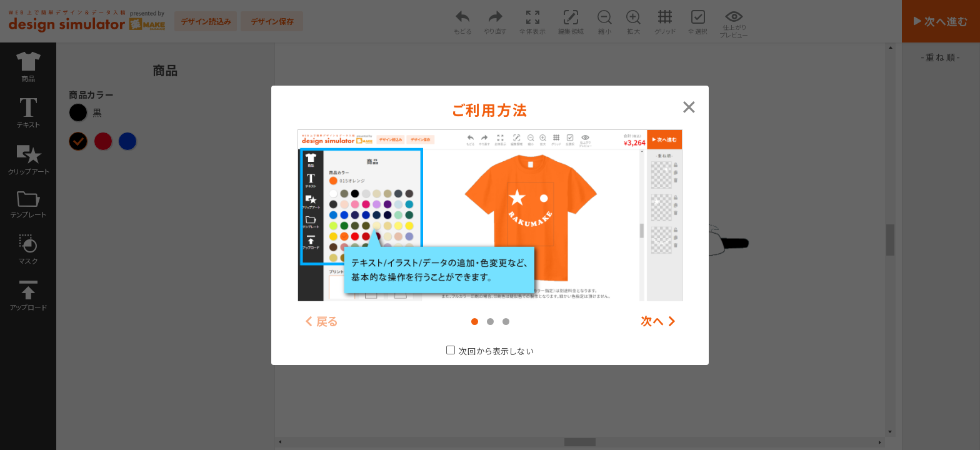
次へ (652, 321)
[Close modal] (689, 106)
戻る (328, 321)
